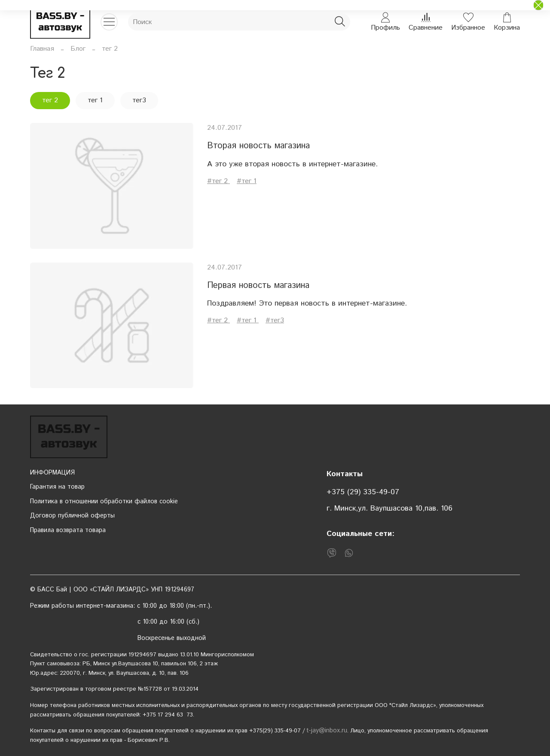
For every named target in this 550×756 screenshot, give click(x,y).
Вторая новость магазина (258, 146)
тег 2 (50, 100)
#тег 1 (247, 181)
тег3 (139, 100)
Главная (42, 49)
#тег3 (275, 320)
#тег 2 (218, 181)
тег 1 (95, 100)
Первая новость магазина (258, 286)
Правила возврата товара (68, 530)
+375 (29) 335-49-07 (363, 492)
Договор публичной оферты (72, 516)
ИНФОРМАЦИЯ (52, 473)
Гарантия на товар (57, 487)
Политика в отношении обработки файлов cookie (104, 502)
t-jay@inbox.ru (327, 731)
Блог (78, 49)
